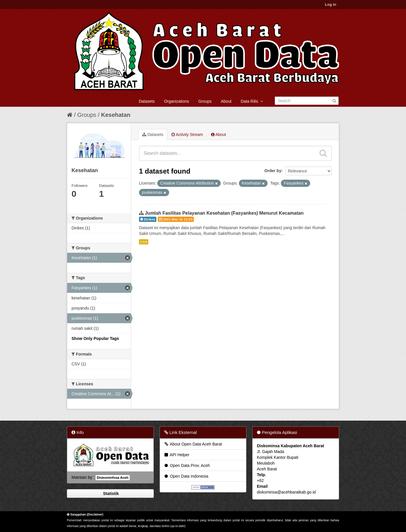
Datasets (147, 101)
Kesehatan (116, 115)
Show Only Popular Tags (95, 338)
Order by (273, 171)
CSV (144, 242)
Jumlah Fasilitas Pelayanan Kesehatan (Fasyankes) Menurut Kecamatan (224, 213)
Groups (205, 101)
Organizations (176, 101)
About (226, 101)
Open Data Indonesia (186, 476)
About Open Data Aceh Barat (193, 444)
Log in (331, 4)
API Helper (177, 455)
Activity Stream (187, 135)
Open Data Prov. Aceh (187, 465)
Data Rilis (252, 101)
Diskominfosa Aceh (113, 478)
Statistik (110, 494)
